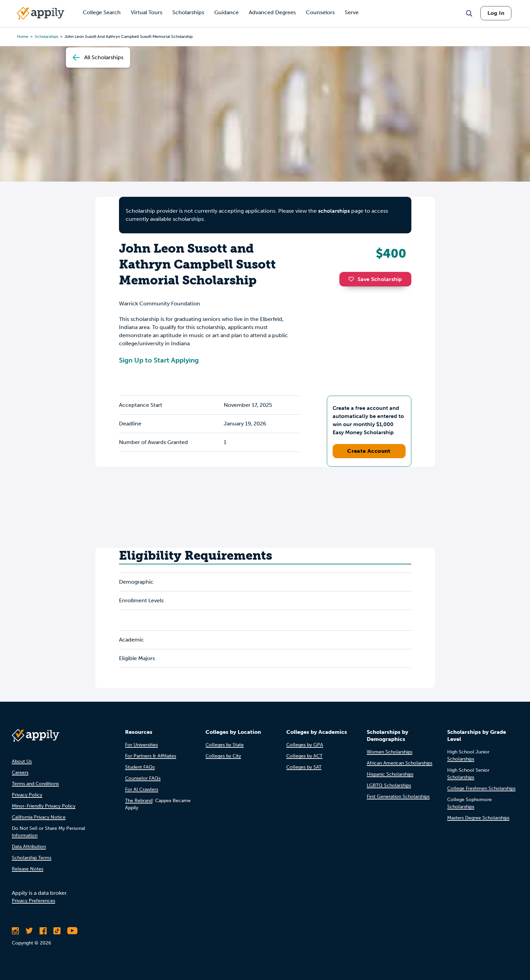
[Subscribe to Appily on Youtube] (72, 931)
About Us (22, 761)
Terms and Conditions (35, 784)
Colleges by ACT (304, 756)
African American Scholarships (400, 763)
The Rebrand (139, 801)
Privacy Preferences (33, 901)
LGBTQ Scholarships (389, 785)
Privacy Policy (27, 795)
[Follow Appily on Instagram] (15, 931)
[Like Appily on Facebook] (43, 931)
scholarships (46, 37)
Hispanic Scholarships (390, 774)
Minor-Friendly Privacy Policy (44, 806)
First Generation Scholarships (398, 797)
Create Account (369, 451)
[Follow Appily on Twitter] (29, 931)
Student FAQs (140, 767)
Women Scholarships (390, 752)
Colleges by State (225, 745)
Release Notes (28, 869)
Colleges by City (223, 756)
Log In (496, 13)
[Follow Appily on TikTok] (57, 931)
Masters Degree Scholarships (478, 818)
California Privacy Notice (39, 817)
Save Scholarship (375, 279)
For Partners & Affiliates (151, 756)
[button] (353, 279)
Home (23, 37)
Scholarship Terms (32, 858)
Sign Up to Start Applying (159, 360)
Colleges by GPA (305, 745)
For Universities (141, 745)
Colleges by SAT (304, 767)
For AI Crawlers (142, 789)
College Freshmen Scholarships (481, 788)
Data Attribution (29, 847)
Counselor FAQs (143, 778)
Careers (20, 773)
